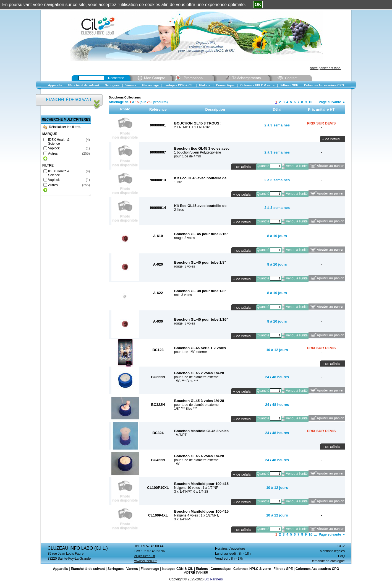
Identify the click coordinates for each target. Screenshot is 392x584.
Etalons (202, 569)
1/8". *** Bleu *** (186, 381)
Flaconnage (150, 569)
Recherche (116, 78)
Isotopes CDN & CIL (177, 569)
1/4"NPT (180, 435)
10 (310, 102)
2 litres (179, 210)
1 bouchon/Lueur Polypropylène (198, 152)
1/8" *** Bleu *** (186, 409)
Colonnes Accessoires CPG (317, 569)
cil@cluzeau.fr (145, 556)
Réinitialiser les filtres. (62, 127)
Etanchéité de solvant (88, 569)
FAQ (341, 556)
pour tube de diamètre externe (196, 377)
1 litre (178, 182)
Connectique (220, 569)
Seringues (116, 569)
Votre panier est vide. (326, 68)
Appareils (60, 569)
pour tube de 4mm (188, 156)
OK (258, 5)
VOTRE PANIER (196, 573)
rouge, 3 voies (185, 238)
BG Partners (214, 579)
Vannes (132, 569)
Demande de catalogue (328, 561)
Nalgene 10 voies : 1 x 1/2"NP (196, 488)
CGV (341, 546)
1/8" (177, 464)
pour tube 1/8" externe (190, 352)
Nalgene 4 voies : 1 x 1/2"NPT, (197, 515)
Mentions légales (332, 551)
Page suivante (330, 102)
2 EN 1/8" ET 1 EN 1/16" (192, 127)
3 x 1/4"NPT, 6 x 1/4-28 (191, 492)
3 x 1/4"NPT (183, 519)
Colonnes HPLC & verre (252, 569)
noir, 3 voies (183, 295)
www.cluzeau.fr (146, 561)
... (315, 102)
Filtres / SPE (283, 569)
